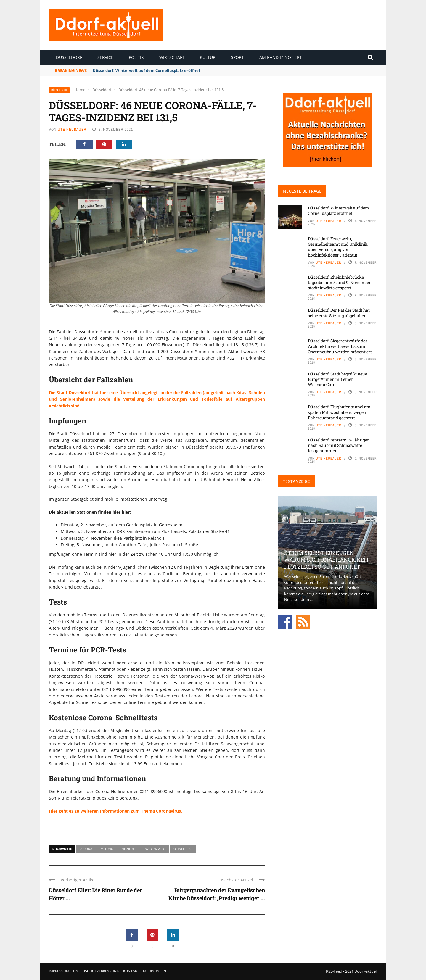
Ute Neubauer (72, 129)
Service (105, 57)
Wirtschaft (172, 57)
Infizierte (128, 849)
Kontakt (131, 971)
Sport (237, 57)
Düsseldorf (69, 57)
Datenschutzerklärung (96, 971)
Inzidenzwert (155, 849)
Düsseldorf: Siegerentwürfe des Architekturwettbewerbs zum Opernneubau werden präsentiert (340, 346)
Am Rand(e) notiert (281, 57)
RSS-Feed (334, 971)
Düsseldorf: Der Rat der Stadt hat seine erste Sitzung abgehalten (339, 313)
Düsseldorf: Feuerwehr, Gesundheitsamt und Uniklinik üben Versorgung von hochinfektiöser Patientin (338, 247)
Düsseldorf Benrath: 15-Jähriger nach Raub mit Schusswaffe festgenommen (338, 445)
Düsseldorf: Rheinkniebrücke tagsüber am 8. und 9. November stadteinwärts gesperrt (339, 282)
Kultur (208, 57)
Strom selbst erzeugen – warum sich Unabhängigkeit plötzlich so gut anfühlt (327, 560)
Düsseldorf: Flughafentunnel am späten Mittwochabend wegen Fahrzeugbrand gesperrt (339, 412)
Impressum (59, 971)
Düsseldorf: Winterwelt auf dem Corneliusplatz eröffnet (147, 70)
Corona (86, 849)
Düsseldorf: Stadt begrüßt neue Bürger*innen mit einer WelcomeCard (337, 379)
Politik (136, 57)
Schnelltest (183, 849)
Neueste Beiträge (302, 191)
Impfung (106, 849)
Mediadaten (155, 971)
